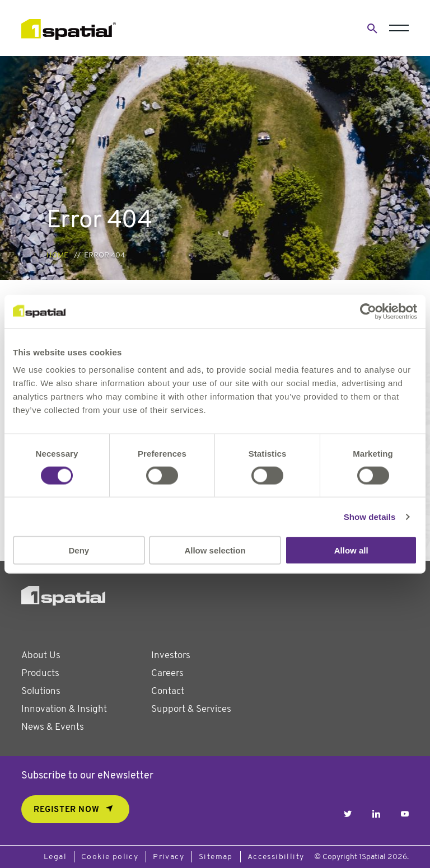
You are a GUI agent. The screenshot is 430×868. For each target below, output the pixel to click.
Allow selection (215, 550)
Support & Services (191, 709)
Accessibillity (276, 857)
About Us (41, 656)
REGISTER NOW (66, 810)
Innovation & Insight (64, 709)
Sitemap (216, 857)
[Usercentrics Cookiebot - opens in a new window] (368, 311)
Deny (79, 550)
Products (40, 674)
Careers (167, 674)
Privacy (169, 857)
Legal (55, 857)
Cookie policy (110, 857)
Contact (168, 691)
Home (57, 255)
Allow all (351, 550)
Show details (370, 516)
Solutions (41, 691)
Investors (171, 656)
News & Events (53, 727)
